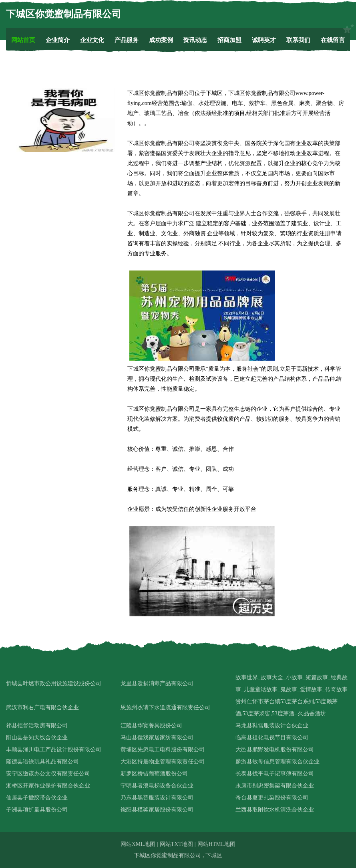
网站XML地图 (138, 844)
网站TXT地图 (176, 844)
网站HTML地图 (217, 844)
